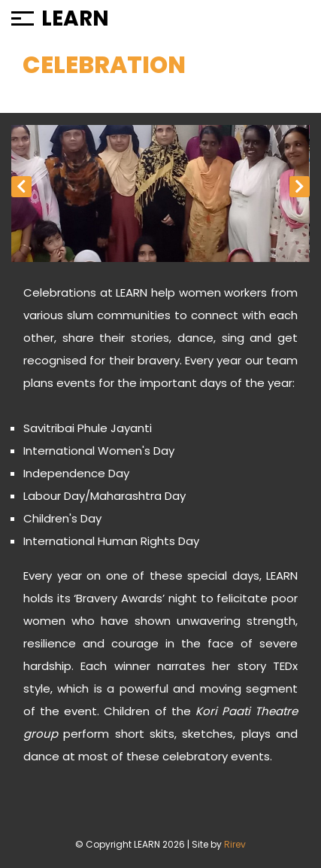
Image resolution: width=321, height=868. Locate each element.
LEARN (75, 19)
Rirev (235, 844)
